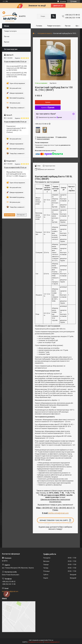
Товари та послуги (54, 26)
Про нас (68, 26)
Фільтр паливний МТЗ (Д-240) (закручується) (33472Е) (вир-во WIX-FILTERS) (17, 75)
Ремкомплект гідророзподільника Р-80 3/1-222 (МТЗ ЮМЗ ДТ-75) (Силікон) (16, 129)
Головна (39, 26)
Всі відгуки (21, 215)
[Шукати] (53, 16)
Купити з (48, 108)
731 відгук (63, 1)
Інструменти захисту (45, 33)
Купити (48, 102)
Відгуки (7, 42)
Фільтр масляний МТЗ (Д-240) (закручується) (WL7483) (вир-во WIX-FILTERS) (17, 68)
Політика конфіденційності (52, 642)
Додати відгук (10, 215)
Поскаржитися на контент (35, 642)
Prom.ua (51, 640)
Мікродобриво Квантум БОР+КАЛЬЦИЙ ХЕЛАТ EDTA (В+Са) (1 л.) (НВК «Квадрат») (16, 174)
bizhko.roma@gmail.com (59, 513)
